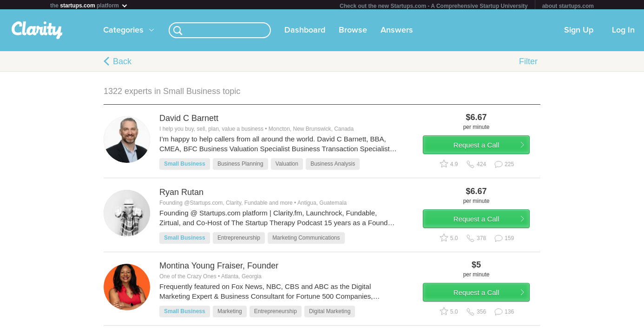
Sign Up (579, 32)
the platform (89, 5)
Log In (623, 32)
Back (122, 63)
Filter (528, 63)
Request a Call (486, 151)
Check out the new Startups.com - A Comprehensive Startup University (434, 6)
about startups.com (568, 6)
